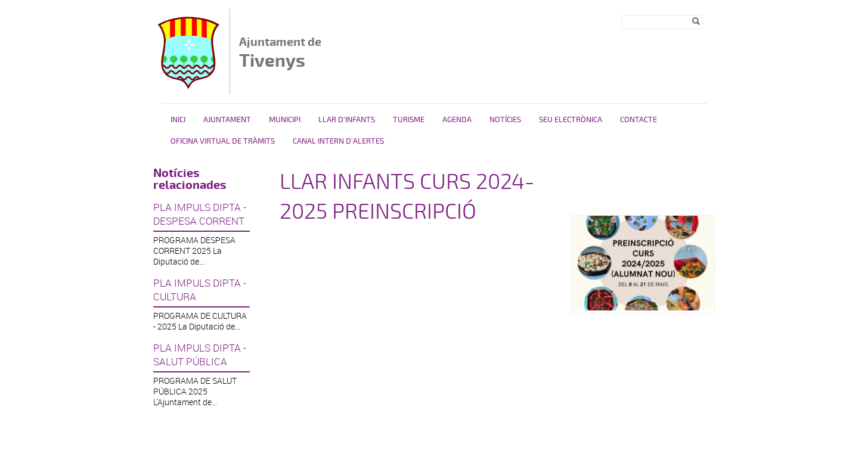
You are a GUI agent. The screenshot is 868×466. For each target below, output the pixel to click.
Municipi (285, 120)
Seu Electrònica (571, 120)
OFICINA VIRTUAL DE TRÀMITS (223, 141)
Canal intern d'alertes (338, 141)
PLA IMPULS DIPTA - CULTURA (200, 290)
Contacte (638, 120)
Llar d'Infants (347, 120)
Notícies (505, 120)
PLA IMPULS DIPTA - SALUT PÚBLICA (200, 355)
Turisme (409, 120)
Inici (178, 120)
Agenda (457, 120)
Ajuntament (227, 120)
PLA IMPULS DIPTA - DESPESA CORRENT (200, 214)
